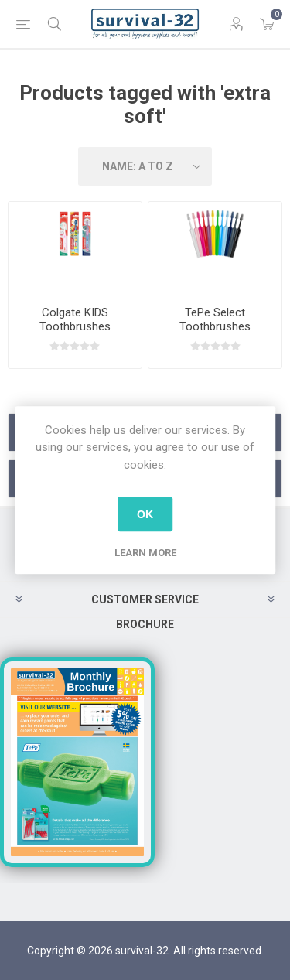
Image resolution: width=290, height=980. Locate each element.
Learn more (145, 553)
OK (145, 514)
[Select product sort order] (145, 166)
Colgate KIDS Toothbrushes (75, 319)
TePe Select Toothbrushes (215, 319)
